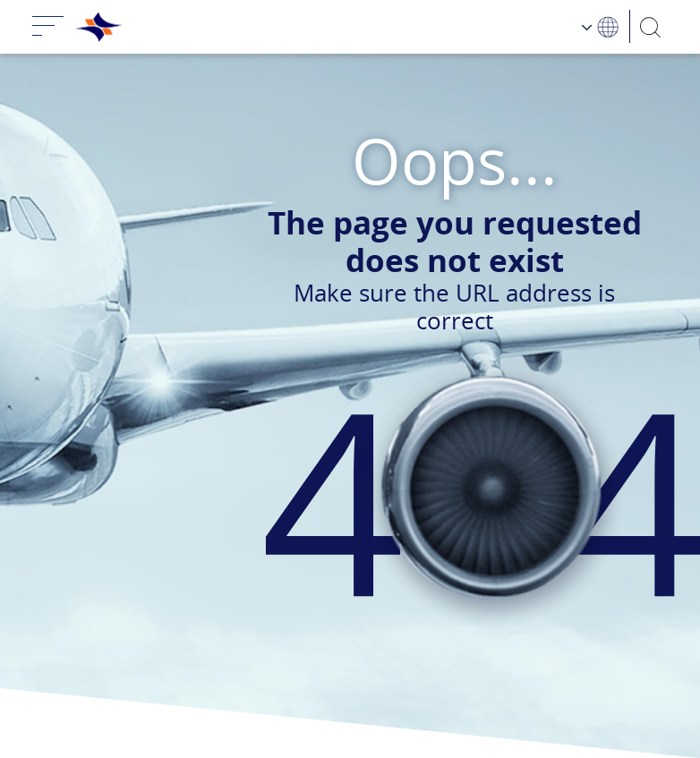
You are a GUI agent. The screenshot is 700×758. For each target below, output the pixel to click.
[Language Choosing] (601, 26)
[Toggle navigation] (48, 27)
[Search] (651, 26)
